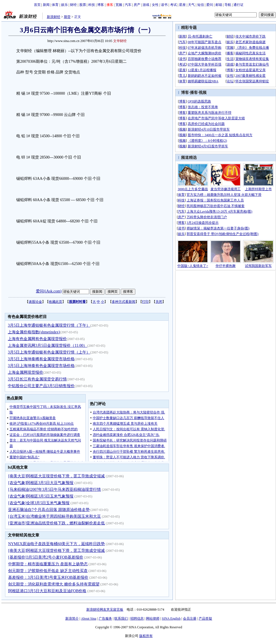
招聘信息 (137, 619)
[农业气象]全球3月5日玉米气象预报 (39, 503)
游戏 (146, 5)
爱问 (210, 5)
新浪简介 (72, 619)
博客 (101, 5)
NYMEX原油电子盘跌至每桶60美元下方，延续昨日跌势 (56, 544)
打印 (145, 302)
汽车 (128, 5)
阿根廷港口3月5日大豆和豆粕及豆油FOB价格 (47, 591)
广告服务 (105, 619)
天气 (191, 5)
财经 (73, 5)
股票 (83, 5)
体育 (55, 5)
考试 (173, 5)
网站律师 (153, 619)
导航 (228, 5)
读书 (164, 5)
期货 (67, 17)
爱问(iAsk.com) (49, 291)
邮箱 (219, 5)
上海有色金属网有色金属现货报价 (37, 339)
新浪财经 (54, 17)
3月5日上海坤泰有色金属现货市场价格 (41, 366)
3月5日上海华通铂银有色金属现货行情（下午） (49, 325)
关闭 (159, 302)
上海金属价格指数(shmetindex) (34, 332)
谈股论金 (35, 302)
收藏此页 (55, 302)
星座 (182, 5)
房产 (137, 5)
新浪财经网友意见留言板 (105, 610)
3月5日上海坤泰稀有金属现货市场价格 (41, 359)
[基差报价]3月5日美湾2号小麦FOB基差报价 (46, 557)
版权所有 (146, 636)
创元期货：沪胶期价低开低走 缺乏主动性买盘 (48, 571)
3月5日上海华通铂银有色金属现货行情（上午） (49, 352)
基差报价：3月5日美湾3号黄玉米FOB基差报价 (48, 577)
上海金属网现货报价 (25, 372)
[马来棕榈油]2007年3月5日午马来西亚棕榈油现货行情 (54, 490)
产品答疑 (205, 619)
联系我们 (121, 619)
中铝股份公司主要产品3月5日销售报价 (41, 386)
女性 (155, 5)
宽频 (119, 5)
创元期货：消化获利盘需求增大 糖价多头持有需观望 (54, 584)
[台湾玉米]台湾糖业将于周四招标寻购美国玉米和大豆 (54, 516)
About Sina (89, 619)
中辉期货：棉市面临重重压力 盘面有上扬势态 (48, 564)
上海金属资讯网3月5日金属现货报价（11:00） (47, 346)
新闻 (46, 5)
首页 (37, 5)
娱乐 (64, 5)
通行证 (238, 5)
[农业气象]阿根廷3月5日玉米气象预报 (41, 496)
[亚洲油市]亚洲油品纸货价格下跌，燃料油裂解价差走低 (56, 523)
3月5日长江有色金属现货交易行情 (37, 379)
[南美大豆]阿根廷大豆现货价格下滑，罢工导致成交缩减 (56, 476)
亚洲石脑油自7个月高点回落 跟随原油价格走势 (49, 510)
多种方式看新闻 (124, 302)
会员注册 (190, 619)
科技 (92, 5)
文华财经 (120, 41)
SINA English (171, 619)
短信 (201, 5)
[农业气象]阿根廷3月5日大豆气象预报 (41, 483)
